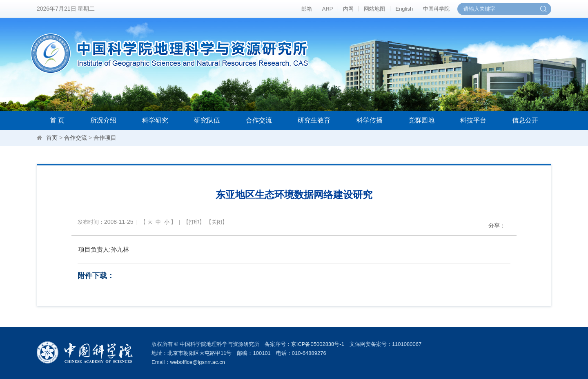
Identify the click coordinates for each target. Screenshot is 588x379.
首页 (52, 138)
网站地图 (374, 9)
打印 (194, 222)
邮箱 (307, 9)
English (404, 9)
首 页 (57, 120)
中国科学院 (436, 9)
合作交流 (259, 120)
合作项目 (105, 138)
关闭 (217, 222)
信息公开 (525, 120)
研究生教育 (314, 120)
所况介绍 (103, 120)
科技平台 (473, 120)
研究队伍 (207, 120)
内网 (348, 9)
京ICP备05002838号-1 (318, 344)
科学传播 (370, 120)
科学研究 (155, 120)
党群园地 (421, 120)
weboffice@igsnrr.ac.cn (198, 362)
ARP (328, 9)
